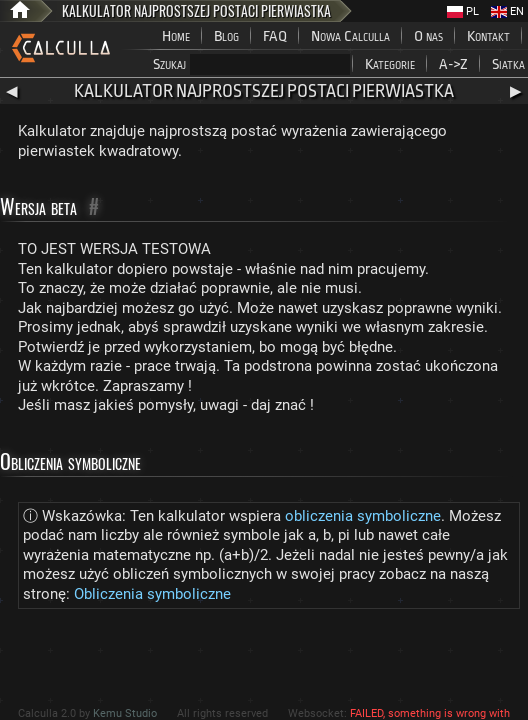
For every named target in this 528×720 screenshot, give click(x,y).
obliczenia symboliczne (363, 516)
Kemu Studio (125, 713)
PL (463, 11)
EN (507, 11)
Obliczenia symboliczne (152, 594)
